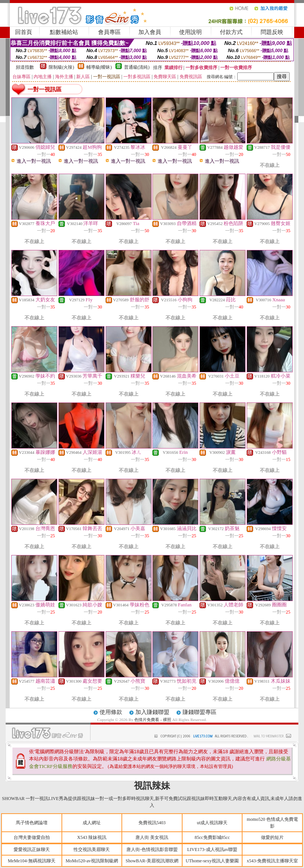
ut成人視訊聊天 (212, 823)
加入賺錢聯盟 (152, 712)
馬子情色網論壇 (32, 823)
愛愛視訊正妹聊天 (32, 849)
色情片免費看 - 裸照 (153, 720)
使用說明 (190, 32)
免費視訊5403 (152, 823)
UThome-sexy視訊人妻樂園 (212, 861)
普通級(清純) (137, 67)
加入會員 (150, 32)
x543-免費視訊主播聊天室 (272, 861)
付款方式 (231, 32)
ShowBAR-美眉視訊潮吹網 (152, 861)
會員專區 (109, 32)
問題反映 (272, 32)
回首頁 (24, 32)
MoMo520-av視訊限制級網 (92, 861)
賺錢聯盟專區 (200, 712)
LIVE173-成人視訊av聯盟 (212, 849)
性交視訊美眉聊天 (92, 849)
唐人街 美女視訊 (152, 837)
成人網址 (92, 823)
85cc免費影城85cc (212, 837)
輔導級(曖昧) (99, 67)
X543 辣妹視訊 (92, 837)
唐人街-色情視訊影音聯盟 (152, 849)
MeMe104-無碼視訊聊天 (32, 861)
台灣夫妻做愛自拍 (32, 837)
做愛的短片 (272, 837)
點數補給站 (64, 32)
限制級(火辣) (61, 67)
